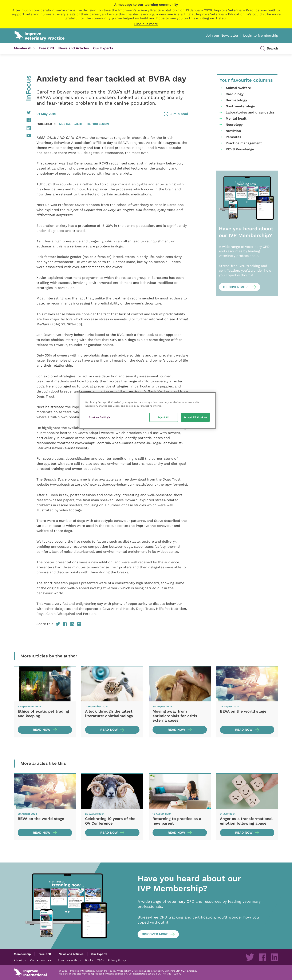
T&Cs (101, 960)
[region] (147, 411)
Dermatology (236, 100)
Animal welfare (238, 88)
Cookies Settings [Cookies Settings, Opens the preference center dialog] (99, 417)
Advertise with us (69, 960)
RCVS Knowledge (240, 149)
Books (89, 960)
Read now (42, 730)
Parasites (233, 137)
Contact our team (42, 960)
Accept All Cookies (195, 417)
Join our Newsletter (222, 35)
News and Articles (74, 48)
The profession (97, 124)
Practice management (244, 143)
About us (20, 960)
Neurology (234, 125)
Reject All (164, 417)
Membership (24, 48)
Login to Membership (261, 35)
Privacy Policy (117, 960)
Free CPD (46, 48)
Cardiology (235, 94)
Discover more (236, 287)
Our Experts (103, 48)
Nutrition (233, 131)
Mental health (71, 124)
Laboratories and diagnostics (250, 112)
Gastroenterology (240, 106)
